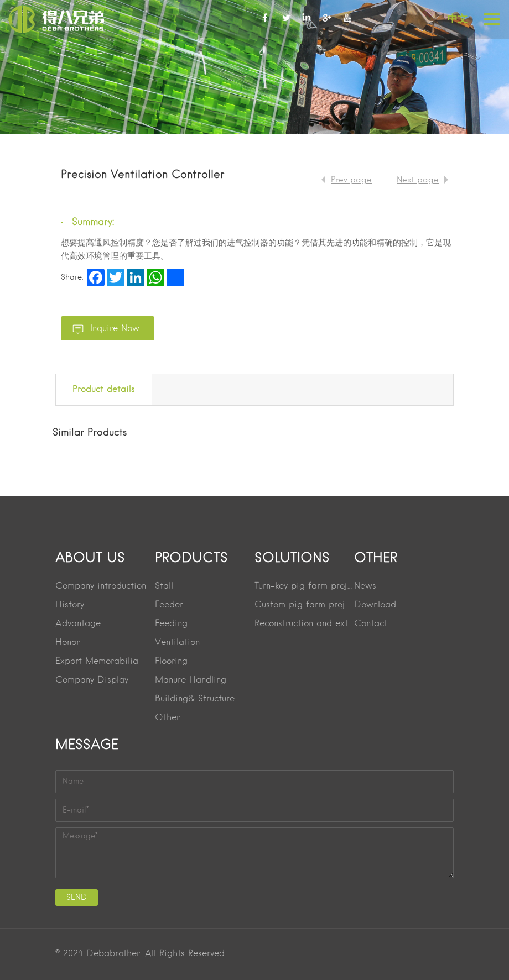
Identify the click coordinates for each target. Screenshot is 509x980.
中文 (458, 19)
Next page (418, 180)
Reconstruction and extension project (304, 624)
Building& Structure (195, 699)
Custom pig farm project (304, 605)
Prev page (351, 180)
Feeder (169, 605)
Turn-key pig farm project (304, 586)
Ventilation (177, 643)
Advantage (78, 624)
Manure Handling (191, 680)
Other (167, 718)
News (365, 586)
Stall (164, 586)
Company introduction (101, 586)
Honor (67, 643)
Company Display (92, 680)
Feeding (171, 624)
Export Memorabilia (97, 662)
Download (375, 605)
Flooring (171, 662)
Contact (371, 624)
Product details (104, 390)
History (70, 605)
